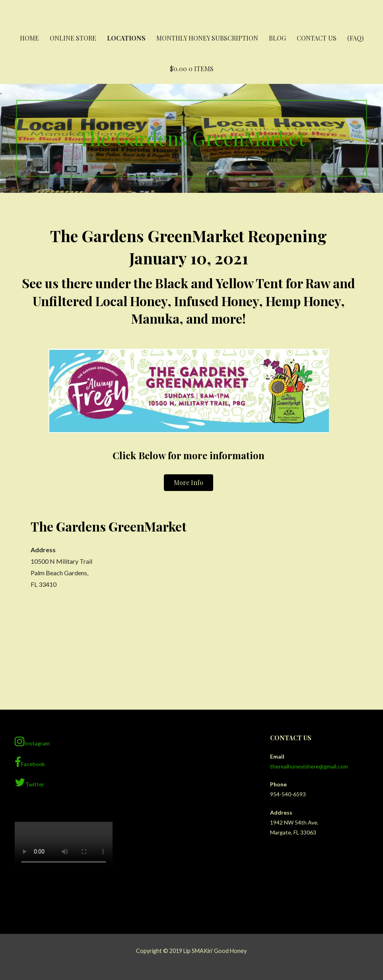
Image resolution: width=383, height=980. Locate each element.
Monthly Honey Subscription (207, 38)
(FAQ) (355, 38)
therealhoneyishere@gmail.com (309, 766)
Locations (126, 38)
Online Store (73, 38)
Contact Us (317, 38)
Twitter (29, 782)
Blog (277, 38)
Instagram (32, 741)
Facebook (30, 762)
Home (29, 38)
